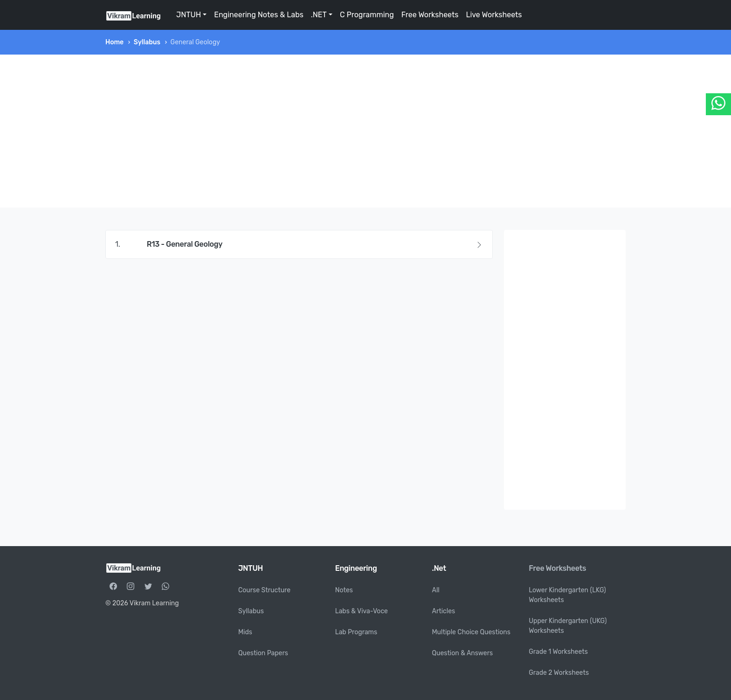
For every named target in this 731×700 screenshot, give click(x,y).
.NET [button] (319, 15)
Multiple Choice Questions (472, 632)
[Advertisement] (365, 131)
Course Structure (264, 590)
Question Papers (263, 653)
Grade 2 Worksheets (559, 673)
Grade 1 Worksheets (558, 652)
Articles (444, 611)
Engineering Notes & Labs (259, 15)
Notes (344, 590)
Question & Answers (463, 653)
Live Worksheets (494, 15)
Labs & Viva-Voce (362, 611)
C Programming (367, 15)
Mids (245, 632)
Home (114, 42)
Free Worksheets (430, 15)
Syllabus (147, 42)
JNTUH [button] (189, 15)
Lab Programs (356, 632)
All (436, 590)
